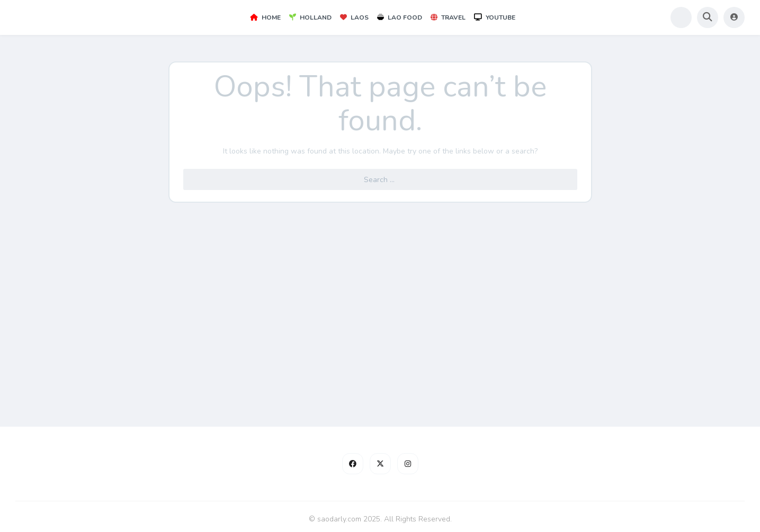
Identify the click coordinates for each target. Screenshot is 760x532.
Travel (448, 17)
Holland (310, 17)
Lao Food (400, 17)
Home (265, 17)
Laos (354, 17)
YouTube (495, 17)
